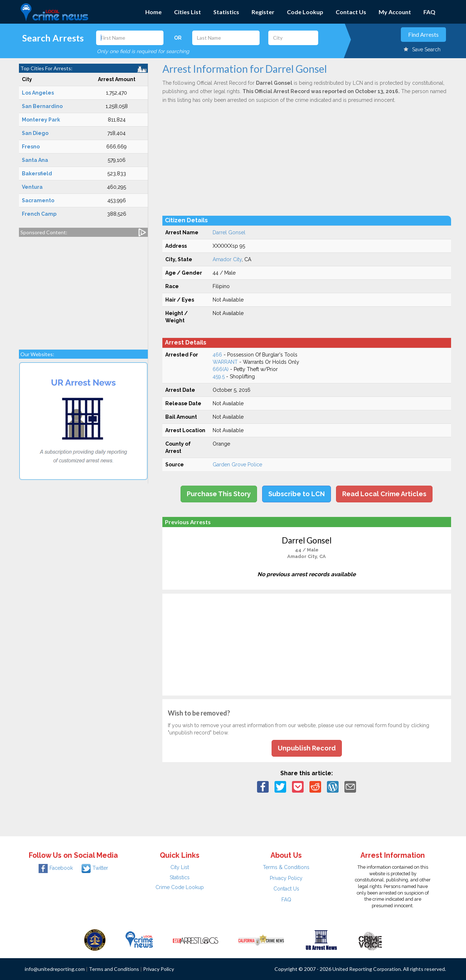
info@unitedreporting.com (55, 969)
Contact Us (351, 12)
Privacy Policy (286, 878)
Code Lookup (305, 12)
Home (153, 12)
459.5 (219, 377)
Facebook (56, 868)
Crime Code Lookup (180, 887)
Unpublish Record (307, 748)
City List (180, 867)
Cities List (187, 12)
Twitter (95, 868)
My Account (395, 12)
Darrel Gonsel (229, 232)
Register (263, 12)
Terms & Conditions (286, 867)
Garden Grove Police (237, 465)
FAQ (429, 12)
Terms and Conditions (114, 969)
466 (217, 355)
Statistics (226, 12)
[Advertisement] (83, 290)
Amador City (227, 259)
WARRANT (225, 362)
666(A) (221, 369)
